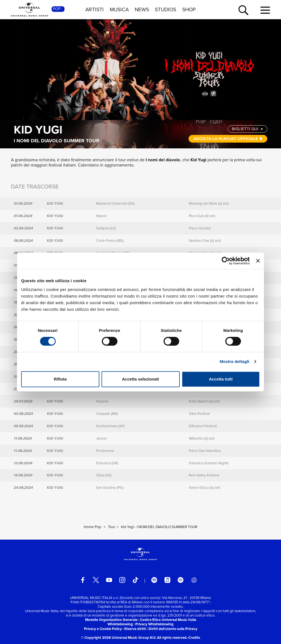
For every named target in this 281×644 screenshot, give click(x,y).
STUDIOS (165, 10)
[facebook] (83, 580)
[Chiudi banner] (258, 261)
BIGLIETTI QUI (248, 129)
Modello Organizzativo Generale (111, 620)
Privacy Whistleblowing (154, 624)
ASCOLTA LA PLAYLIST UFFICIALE (228, 139)
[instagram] (122, 580)
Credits (194, 638)
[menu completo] (265, 10)
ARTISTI (95, 10)
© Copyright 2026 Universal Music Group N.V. (119, 638)
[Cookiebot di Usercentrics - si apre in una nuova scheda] (226, 261)
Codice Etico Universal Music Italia (168, 620)
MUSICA (119, 10)
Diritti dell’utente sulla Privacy (173, 629)
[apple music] (168, 580)
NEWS (142, 10)
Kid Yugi (38, 130)
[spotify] (154, 580)
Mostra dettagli (234, 361)
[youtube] (109, 580)
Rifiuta (60, 379)
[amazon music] (181, 580)
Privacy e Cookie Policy (103, 629)
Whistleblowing (120, 624)
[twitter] (96, 580)
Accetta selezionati (140, 379)
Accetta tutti (221, 379)
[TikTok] (135, 580)
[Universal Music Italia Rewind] (194, 580)
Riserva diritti (135, 629)
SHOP (189, 10)
